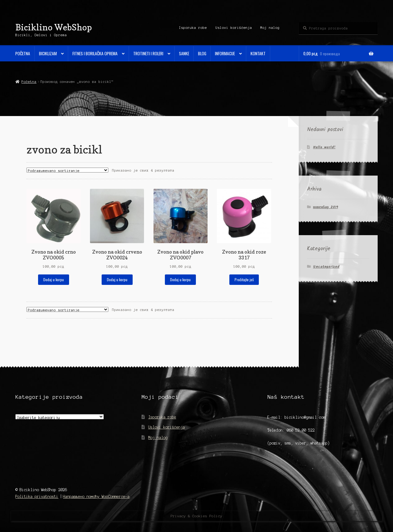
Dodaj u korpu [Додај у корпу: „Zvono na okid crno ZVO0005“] (54, 280)
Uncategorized (326, 267)
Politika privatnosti (37, 497)
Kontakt (258, 53)
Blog (202, 53)
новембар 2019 (326, 207)
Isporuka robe (193, 28)
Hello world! (324, 147)
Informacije (225, 53)
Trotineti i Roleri (148, 53)
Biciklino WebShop (54, 27)
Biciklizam (48, 53)
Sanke (184, 53)
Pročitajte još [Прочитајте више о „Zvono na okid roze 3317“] (244, 280)
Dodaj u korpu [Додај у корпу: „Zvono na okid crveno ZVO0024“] (117, 280)
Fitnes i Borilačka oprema (95, 53)
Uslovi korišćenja (234, 28)
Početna (23, 53)
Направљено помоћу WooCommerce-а (96, 497)
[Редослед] (67, 170)
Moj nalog (270, 28)
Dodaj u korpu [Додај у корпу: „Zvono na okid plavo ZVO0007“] (180, 280)
